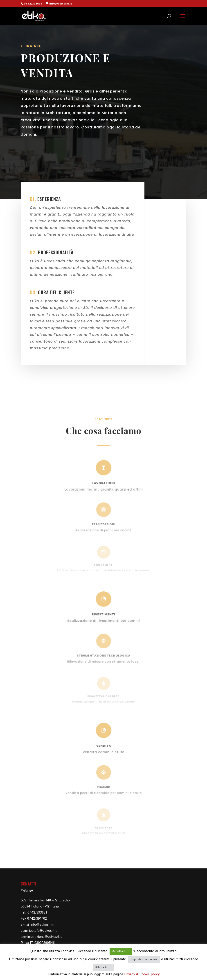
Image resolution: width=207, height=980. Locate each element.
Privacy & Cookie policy (142, 974)
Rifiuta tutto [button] (103, 968)
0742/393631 (33, 4)
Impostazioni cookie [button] (144, 959)
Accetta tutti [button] (121, 951)
